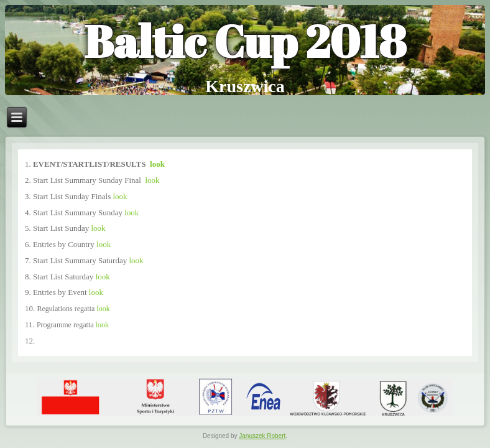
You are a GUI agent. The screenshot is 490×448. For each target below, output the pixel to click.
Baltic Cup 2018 (245, 41)
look (157, 164)
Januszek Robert (262, 436)
